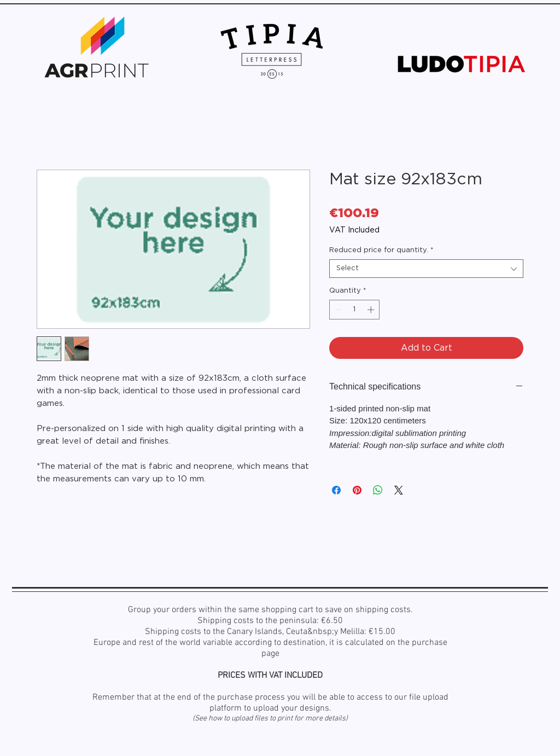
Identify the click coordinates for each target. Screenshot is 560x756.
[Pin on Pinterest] (357, 490)
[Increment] (372, 310)
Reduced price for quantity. (381, 250)
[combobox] (426, 269)
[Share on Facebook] (336, 490)
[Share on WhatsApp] (378, 490)
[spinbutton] (355, 310)
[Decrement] (337, 310)
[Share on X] (399, 490)
